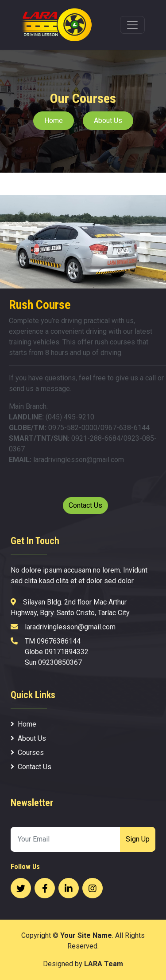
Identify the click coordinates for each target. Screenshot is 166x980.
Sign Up (138, 839)
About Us (108, 121)
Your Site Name (86, 935)
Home (54, 121)
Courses (27, 753)
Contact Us (85, 505)
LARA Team (104, 964)
